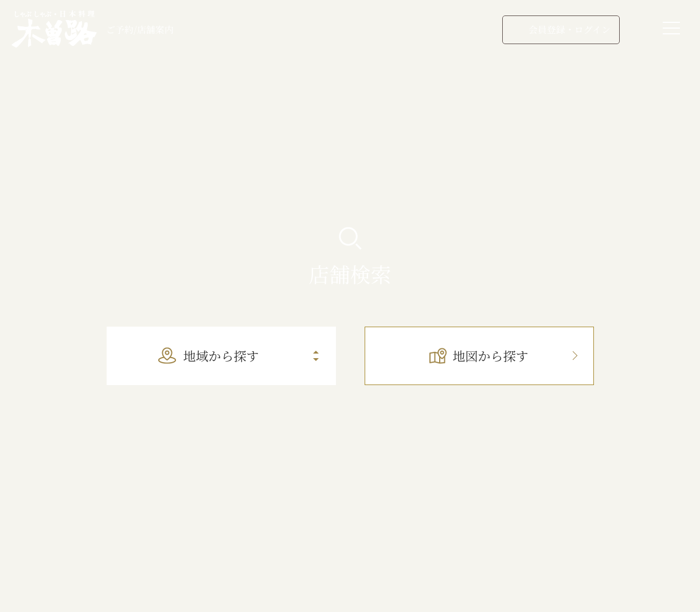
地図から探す (479, 356)
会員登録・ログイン (561, 30)
